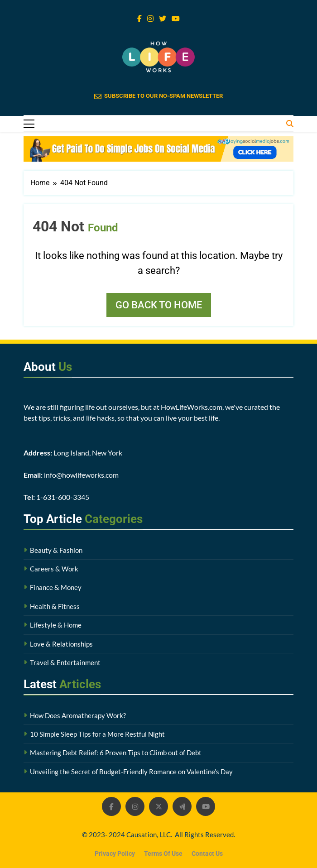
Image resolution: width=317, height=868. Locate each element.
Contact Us (207, 854)
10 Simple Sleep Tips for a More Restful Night (97, 734)
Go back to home (159, 305)
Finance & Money (56, 587)
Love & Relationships (61, 644)
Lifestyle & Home (56, 625)
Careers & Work (54, 569)
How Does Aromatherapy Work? (78, 715)
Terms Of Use (163, 854)
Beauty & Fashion (56, 550)
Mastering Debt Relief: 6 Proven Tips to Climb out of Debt (116, 753)
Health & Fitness (55, 606)
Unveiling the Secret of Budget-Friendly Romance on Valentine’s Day (131, 772)
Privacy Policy (115, 854)
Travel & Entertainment (65, 662)
